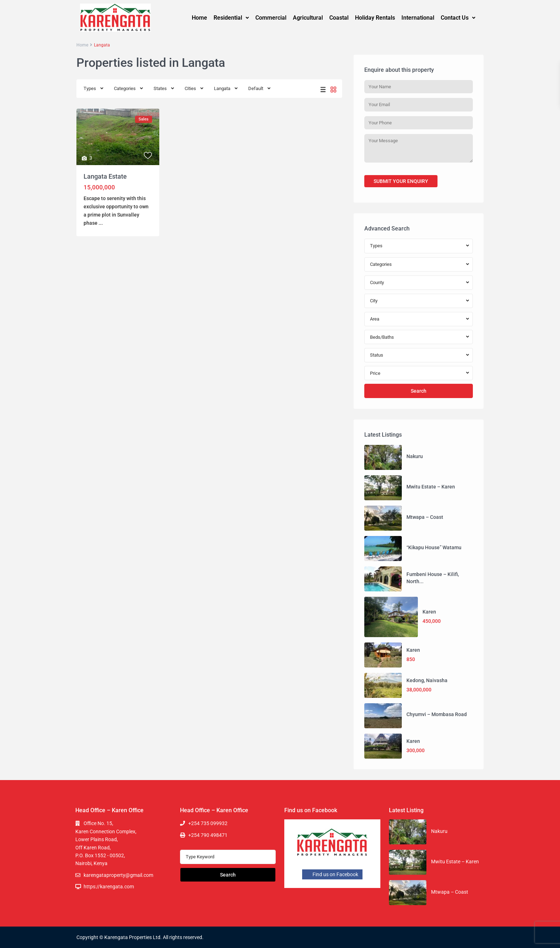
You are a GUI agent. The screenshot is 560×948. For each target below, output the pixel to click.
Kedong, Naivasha (427, 680)
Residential (231, 18)
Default (256, 88)
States (160, 88)
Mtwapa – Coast (425, 517)
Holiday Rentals (375, 18)
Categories (125, 88)
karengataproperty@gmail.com (118, 875)
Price (375, 373)
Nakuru (415, 456)
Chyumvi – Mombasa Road (437, 714)
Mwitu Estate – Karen (431, 487)
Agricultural (308, 18)
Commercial (271, 18)
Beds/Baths (382, 337)
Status (377, 355)
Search (419, 391)
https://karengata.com (109, 887)
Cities (190, 88)
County (377, 282)
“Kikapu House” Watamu (434, 547)
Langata (222, 88)
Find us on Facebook (332, 874)
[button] (231, 18)
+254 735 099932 (208, 823)
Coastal (339, 18)
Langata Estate (105, 176)
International (418, 18)
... (101, 223)
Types (90, 88)
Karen (429, 612)
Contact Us (458, 18)
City (374, 301)
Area (375, 319)
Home (199, 18)
